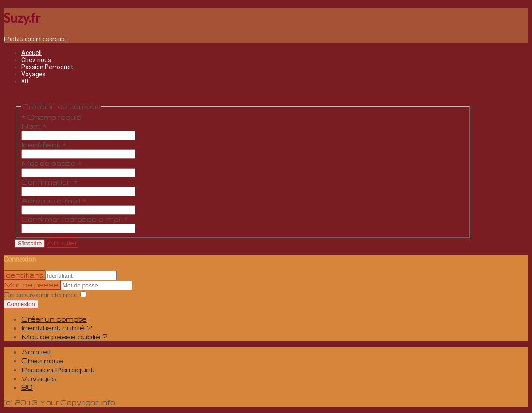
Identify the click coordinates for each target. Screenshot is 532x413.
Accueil (31, 53)
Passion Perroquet (47, 67)
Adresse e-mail (54, 201)
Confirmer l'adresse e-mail (75, 219)
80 (25, 81)
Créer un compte (54, 319)
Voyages (33, 74)
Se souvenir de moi (40, 295)
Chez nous (36, 60)
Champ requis (51, 117)
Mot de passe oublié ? (65, 337)
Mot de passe (52, 163)
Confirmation (50, 182)
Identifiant (44, 145)
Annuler (62, 243)
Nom (34, 126)
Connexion (21, 304)
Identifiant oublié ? (57, 328)
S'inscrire (30, 243)
